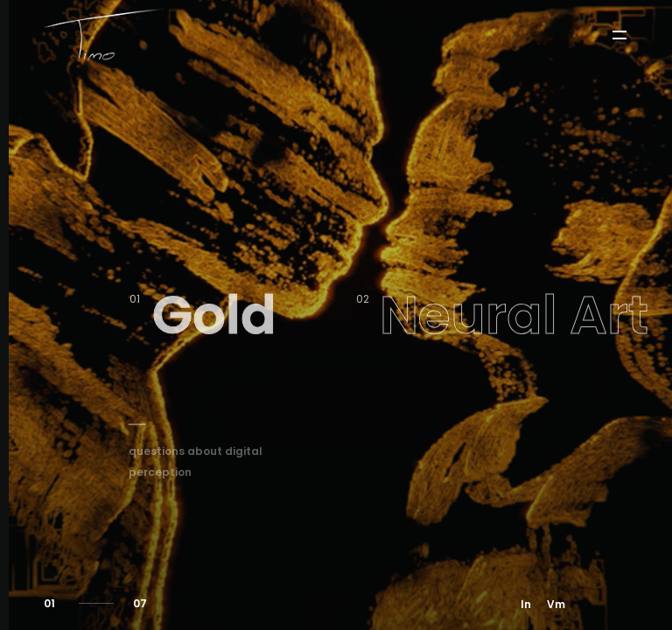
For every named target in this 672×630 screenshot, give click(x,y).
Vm (556, 604)
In (526, 604)
